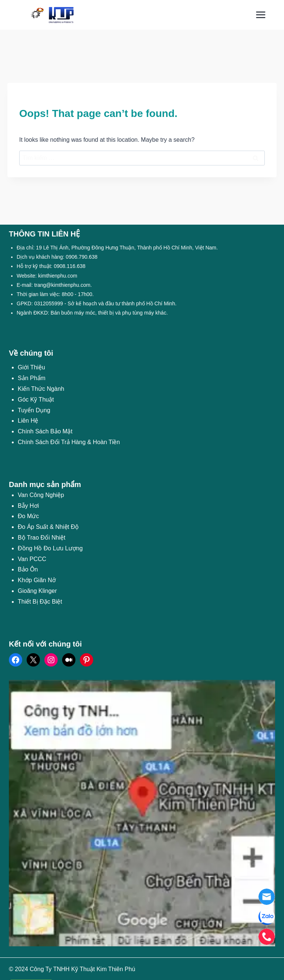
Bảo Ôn (28, 569)
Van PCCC (32, 559)
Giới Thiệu (31, 367)
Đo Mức (28, 516)
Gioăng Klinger (37, 591)
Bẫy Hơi (28, 506)
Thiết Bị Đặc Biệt (40, 602)
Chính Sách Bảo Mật (45, 431)
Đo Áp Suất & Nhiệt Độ (48, 527)
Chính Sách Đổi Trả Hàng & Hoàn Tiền (69, 442)
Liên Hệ (28, 421)
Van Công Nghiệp (41, 495)
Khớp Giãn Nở (37, 580)
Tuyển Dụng (34, 410)
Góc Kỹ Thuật (36, 400)
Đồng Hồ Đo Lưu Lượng (50, 548)
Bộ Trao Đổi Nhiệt (42, 538)
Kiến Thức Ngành (41, 389)
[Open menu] (261, 15)
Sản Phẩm (32, 378)
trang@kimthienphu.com (62, 285)
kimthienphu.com (58, 276)
